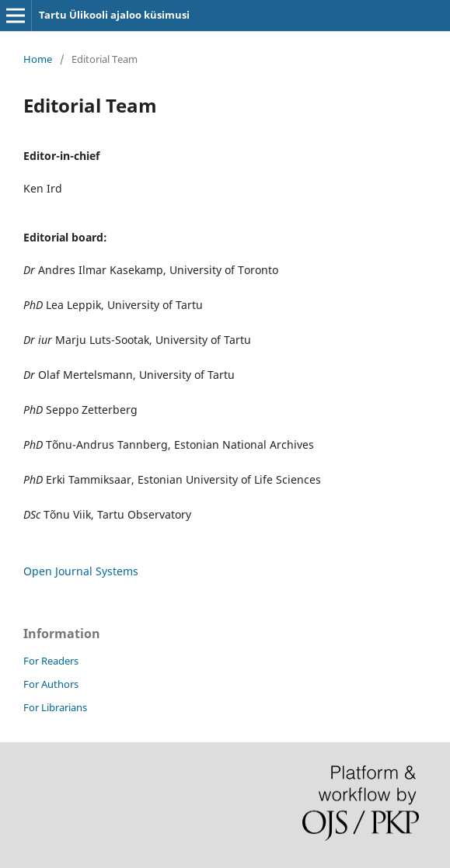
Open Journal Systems (81, 571)
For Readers (51, 661)
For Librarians (55, 707)
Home (38, 59)
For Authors (51, 684)
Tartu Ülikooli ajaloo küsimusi (114, 15)
